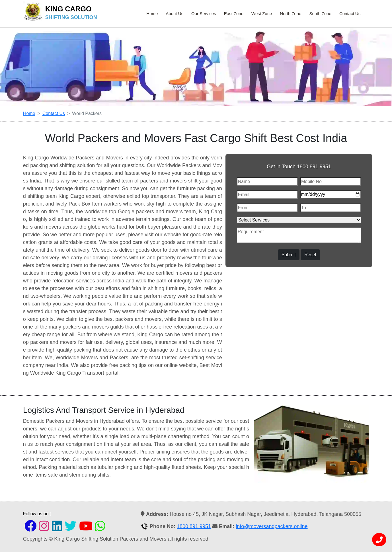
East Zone (234, 14)
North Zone (291, 14)
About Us (175, 14)
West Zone (262, 14)
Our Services (204, 14)
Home (152, 14)
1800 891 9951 (194, 526)
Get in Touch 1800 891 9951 (299, 167)
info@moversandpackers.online (272, 526)
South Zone (320, 14)
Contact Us (350, 14)
